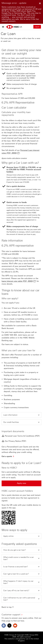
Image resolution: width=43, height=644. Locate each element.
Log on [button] (37, 27)
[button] (21, 415)
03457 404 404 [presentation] (10, 335)
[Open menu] (4, 27)
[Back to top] (8, 607)
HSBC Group (9, 635)
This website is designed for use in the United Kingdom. (21, 640)
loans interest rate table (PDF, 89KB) (17, 281)
